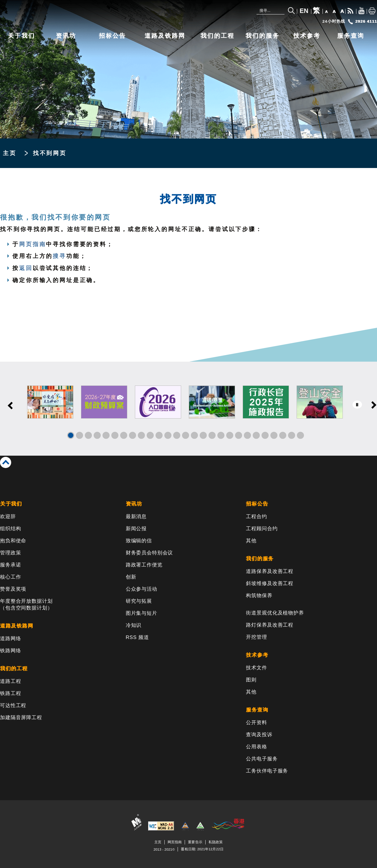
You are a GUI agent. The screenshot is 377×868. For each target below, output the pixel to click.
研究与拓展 (139, 601)
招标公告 (113, 36)
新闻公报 (136, 529)
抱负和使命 (13, 541)
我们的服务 (263, 36)
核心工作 (10, 577)
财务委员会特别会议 (149, 553)
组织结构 (10, 529)
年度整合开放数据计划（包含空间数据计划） (26, 605)
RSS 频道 (137, 637)
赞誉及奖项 (13, 589)
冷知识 (134, 625)
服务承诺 (10, 565)
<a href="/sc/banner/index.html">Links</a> (188, 409)
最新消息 (136, 517)
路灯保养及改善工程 (270, 625)
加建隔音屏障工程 (21, 718)
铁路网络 (10, 651)
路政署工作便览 (144, 565)
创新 (131, 577)
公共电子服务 (262, 759)
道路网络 (10, 639)
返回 (26, 268)
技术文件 (256, 668)
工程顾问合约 (262, 529)
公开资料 (256, 723)
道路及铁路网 (165, 36)
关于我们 (22, 36)
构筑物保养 (259, 596)
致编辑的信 (139, 541)
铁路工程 (10, 693)
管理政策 (10, 553)
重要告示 (195, 842)
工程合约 (256, 517)
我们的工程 (218, 36)
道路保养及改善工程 (270, 571)
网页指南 (33, 244)
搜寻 (59, 256)
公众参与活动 (142, 589)
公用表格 (256, 747)
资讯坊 (66, 36)
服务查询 (351, 36)
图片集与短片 (142, 613)
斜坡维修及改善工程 (270, 583)
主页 (10, 153)
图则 (251, 680)
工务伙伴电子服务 (267, 771)
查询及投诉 (259, 735)
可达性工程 (13, 705)
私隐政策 (216, 842)
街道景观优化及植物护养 (275, 613)
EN (304, 11)
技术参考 (307, 36)
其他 (251, 541)
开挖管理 (256, 637)
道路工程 (10, 681)
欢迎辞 (8, 517)
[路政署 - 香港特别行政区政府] (88, 14)
